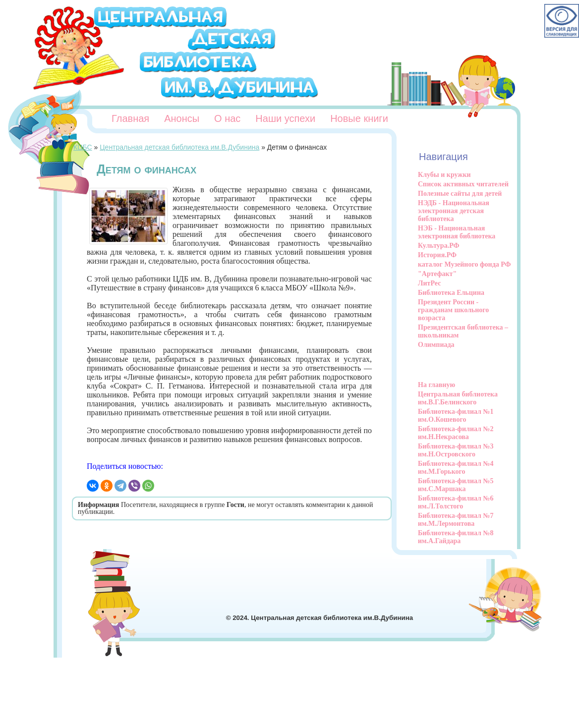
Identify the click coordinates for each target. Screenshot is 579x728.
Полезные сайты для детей (460, 194)
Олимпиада (436, 345)
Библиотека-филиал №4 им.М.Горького (456, 468)
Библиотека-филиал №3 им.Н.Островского (456, 450)
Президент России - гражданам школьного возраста (453, 310)
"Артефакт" (437, 274)
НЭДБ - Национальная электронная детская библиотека (454, 211)
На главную (436, 385)
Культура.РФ (439, 246)
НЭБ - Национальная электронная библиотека (457, 232)
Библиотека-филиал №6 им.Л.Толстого (456, 502)
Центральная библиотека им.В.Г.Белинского (458, 398)
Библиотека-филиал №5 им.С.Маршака (456, 485)
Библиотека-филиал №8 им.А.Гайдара (456, 537)
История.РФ (437, 255)
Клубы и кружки (444, 175)
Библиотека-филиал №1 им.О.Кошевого (456, 416)
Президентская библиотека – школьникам (463, 331)
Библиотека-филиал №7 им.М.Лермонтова (456, 520)
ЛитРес (429, 283)
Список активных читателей (463, 184)
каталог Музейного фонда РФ (464, 264)
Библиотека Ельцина (451, 293)
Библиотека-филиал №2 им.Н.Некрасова (456, 433)
